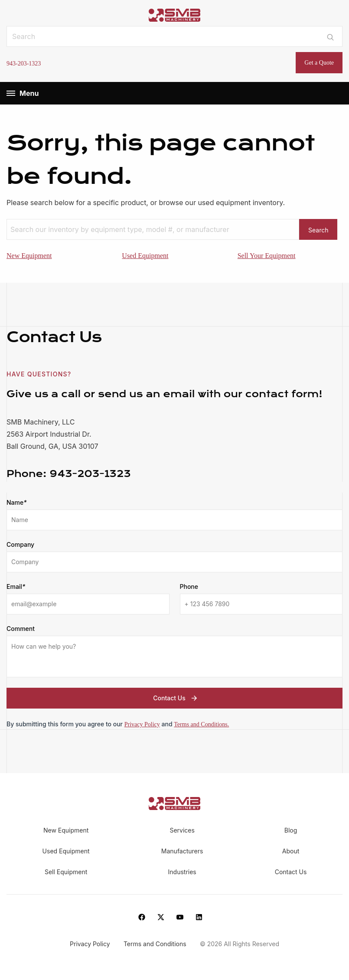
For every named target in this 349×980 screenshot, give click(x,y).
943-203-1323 (24, 64)
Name (17, 503)
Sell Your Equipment (267, 256)
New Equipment (29, 256)
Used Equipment (145, 256)
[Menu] (11, 93)
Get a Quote (319, 63)
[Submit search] (331, 36)
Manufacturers (182, 851)
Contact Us (176, 698)
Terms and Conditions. (201, 724)
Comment (21, 629)
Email (16, 587)
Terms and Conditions (156, 944)
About (291, 851)
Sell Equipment (66, 872)
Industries (182, 872)
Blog (291, 830)
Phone (189, 586)
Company (20, 544)
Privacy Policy (142, 724)
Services (182, 830)
